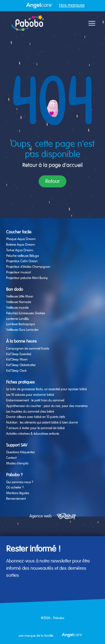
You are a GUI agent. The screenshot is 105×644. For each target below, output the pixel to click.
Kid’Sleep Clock (16, 371)
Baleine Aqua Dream (21, 245)
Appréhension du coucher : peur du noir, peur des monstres (47, 406)
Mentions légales (18, 493)
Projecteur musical (18, 273)
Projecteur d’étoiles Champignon (28, 267)
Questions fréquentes (20, 452)
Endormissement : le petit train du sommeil (35, 401)
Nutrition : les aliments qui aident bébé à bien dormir (42, 423)
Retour (53, 181)
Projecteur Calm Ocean (22, 261)
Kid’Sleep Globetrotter (21, 365)
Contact (11, 458)
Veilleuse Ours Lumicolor (22, 330)
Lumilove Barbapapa (21, 324)
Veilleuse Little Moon (20, 297)
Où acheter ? (15, 488)
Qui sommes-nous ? (20, 482)
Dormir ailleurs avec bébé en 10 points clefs (36, 417)
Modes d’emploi (17, 464)
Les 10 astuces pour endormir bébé (30, 395)
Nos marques (72, 6)
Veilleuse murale (17, 308)
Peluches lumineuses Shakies (26, 313)
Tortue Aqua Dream (20, 250)
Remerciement (16, 499)
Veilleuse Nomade (19, 302)
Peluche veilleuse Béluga (23, 256)
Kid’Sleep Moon (17, 360)
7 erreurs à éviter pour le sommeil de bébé (35, 428)
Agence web (40, 516)
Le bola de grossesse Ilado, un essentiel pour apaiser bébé (46, 389)
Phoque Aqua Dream (21, 239)
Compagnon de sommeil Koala (28, 349)
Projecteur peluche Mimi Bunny (27, 278)
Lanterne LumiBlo (17, 319)
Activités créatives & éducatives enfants (33, 434)
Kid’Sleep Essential (19, 354)
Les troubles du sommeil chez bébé (30, 412)
